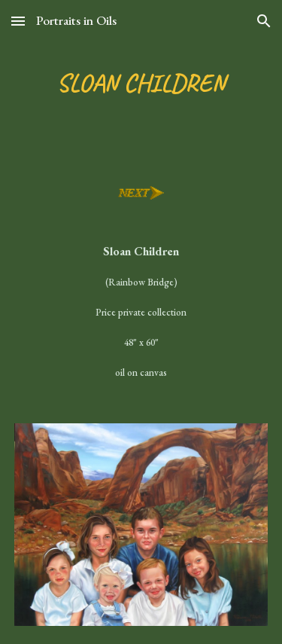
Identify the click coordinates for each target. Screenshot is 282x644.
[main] (141, 84)
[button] (18, 21)
